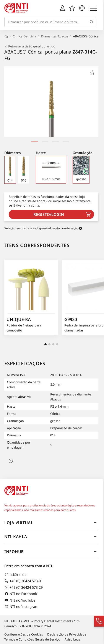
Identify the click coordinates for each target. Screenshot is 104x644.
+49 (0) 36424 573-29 (24, 587)
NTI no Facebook (21, 594)
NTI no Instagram (21, 607)
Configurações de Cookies (24, 634)
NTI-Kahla (51, 536)
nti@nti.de (15, 574)
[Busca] (93, 22)
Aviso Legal (73, 639)
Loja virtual (51, 523)
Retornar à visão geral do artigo (30, 46)
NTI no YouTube (20, 600)
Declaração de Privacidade (67, 634)
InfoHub (51, 552)
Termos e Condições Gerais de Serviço (32, 639)
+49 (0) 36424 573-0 (23, 581)
